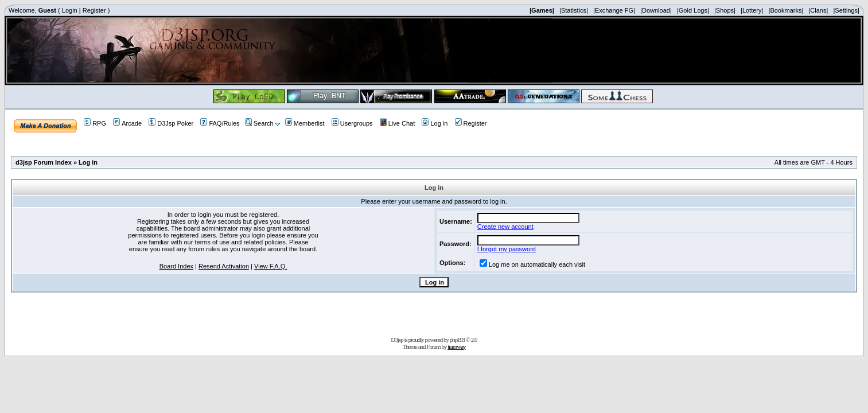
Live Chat (397, 123)
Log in (435, 123)
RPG (95, 123)
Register (94, 10)
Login (70, 10)
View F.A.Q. (270, 266)
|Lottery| (752, 10)
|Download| (656, 10)
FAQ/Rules (220, 123)
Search (259, 123)
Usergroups (352, 123)
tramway (456, 346)
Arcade (127, 123)
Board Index (176, 266)
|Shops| (725, 10)
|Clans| (818, 10)
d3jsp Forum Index (44, 162)
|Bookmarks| (786, 10)
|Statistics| (574, 10)
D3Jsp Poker (171, 123)
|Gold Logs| (693, 10)
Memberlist (305, 123)
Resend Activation (224, 266)
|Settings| (846, 10)
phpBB (457, 340)
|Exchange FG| (614, 10)
